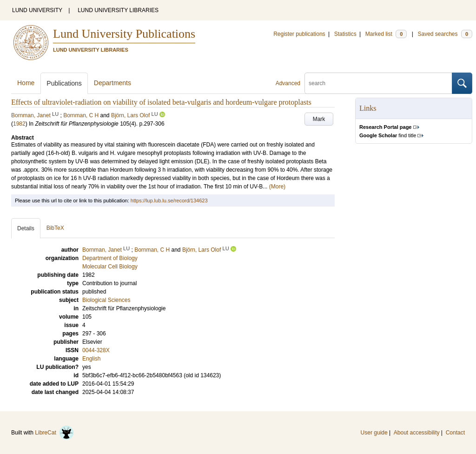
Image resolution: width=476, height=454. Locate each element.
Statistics (345, 34)
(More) (277, 187)
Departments (112, 83)
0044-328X (96, 350)
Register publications (299, 34)
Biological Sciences (106, 300)
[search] (378, 83)
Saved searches (445, 34)
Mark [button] (319, 119)
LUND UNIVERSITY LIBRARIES (118, 10)
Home (26, 83)
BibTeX (55, 228)
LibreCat (54, 433)
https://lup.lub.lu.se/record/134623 (169, 200)
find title (388, 135)
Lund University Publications (124, 34)
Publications (64, 83)
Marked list (386, 34)
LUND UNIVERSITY (37, 10)
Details (26, 228)
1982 (19, 124)
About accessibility (417, 433)
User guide (374, 433)
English (91, 359)
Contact (455, 433)
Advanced (288, 83)
